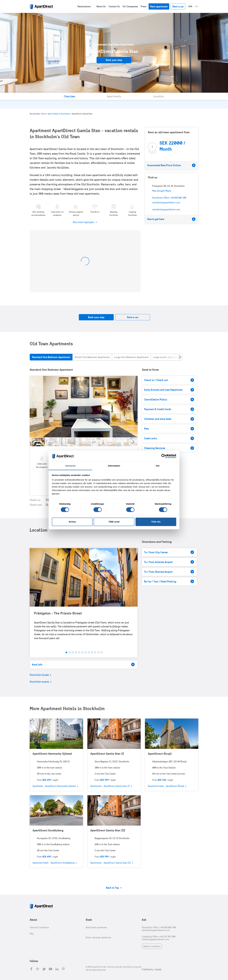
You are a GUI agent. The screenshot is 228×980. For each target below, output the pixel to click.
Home (43, 114)
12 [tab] (101, 652)
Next (133, 407)
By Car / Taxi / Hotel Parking (169, 581)
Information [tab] (114, 466)
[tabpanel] (84, 407)
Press (144, 6)
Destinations (84, 6)
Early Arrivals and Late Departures (169, 390)
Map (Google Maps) (162, 191)
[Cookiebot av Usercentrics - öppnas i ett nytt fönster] (164, 456)
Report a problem (152, 946)
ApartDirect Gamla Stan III (108, 830)
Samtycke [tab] (70, 466)
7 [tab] (85, 652)
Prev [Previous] (34, 577)
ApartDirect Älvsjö (160, 754)
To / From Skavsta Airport (169, 572)
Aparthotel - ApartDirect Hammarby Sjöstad (55, 786)
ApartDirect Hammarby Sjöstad (52, 754)
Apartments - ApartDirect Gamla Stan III (112, 863)
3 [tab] (73, 652)
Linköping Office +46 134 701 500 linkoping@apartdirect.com (159, 938)
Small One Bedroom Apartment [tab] (92, 357)
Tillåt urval (114, 522)
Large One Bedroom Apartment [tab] (131, 357)
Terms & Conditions (39, 927)
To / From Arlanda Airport (169, 562)
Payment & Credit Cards (169, 409)
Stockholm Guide (40, 675)
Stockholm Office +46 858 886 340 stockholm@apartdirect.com (159, 929)
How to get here (171, 219)
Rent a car (178, 6)
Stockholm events (41, 682)
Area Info (83, 664)
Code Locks (169, 438)
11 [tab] (98, 652)
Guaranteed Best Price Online (171, 165)
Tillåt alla (156, 522)
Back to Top (114, 888)
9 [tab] (92, 652)
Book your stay (114, 60)
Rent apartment (159, 6)
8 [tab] (89, 652)
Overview (69, 96)
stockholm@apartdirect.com (166, 209)
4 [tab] (76, 652)
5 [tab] (79, 652)
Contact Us (114, 6)
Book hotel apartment (96, 927)
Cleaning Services (169, 448)
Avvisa (72, 522)
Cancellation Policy (169, 400)
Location (159, 96)
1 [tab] (66, 652)
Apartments (114, 96)
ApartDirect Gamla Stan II (107, 754)
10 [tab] (95, 652)
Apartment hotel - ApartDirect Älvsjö (167, 786)
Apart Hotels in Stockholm (59, 114)
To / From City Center (169, 552)
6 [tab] (82, 652)
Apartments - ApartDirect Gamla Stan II (111, 786)
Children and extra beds (169, 419)
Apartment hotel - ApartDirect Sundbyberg (55, 863)
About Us (101, 6)
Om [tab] (158, 466)
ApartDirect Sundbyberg (48, 830)
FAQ (32, 934)
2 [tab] (70, 652)
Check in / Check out (169, 380)
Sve (197, 6)
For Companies (130, 6)
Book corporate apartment (98, 937)
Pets (169, 429)
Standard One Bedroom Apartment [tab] (51, 357)
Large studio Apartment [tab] (166, 357)
